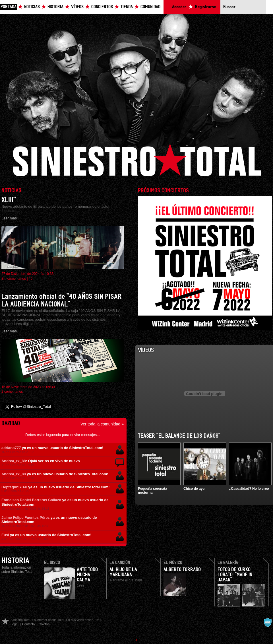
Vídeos (77, 7)
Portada (9, 7)
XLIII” (9, 200)
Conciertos (102, 7)
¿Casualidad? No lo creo (249, 489)
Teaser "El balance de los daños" (179, 436)
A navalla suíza (268, 622)
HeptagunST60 (14, 487)
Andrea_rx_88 (14, 461)
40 (31, 279)
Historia (55, 7)
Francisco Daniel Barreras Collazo (31, 500)
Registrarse (205, 7)
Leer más (9, 218)
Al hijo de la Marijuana (123, 572)
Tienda (127, 7)
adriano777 (11, 448)
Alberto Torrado (182, 570)
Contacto (28, 624)
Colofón (44, 624)
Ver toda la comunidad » (102, 424)
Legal (14, 624)
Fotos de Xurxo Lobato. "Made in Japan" (235, 575)
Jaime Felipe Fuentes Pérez (25, 518)
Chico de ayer (195, 489)
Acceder (179, 7)
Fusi (5, 535)
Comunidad (150, 7)
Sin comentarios (14, 279)
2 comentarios (12, 392)
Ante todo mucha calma (87, 575)
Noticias (32, 7)
